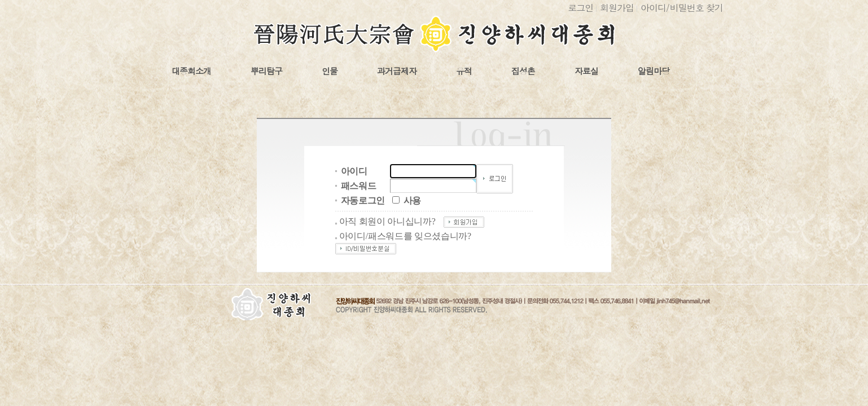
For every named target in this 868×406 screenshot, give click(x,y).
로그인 (580, 8)
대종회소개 (191, 71)
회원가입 (617, 8)
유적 (464, 71)
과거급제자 (397, 71)
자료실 (586, 71)
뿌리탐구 (266, 71)
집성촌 (523, 71)
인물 (330, 71)
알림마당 (654, 71)
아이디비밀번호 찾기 (682, 8)
